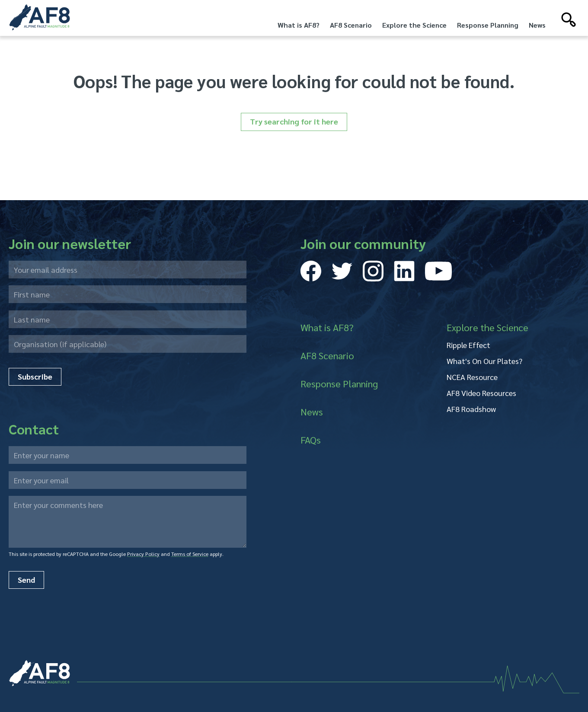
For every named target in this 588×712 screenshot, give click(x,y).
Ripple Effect (468, 345)
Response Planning (488, 25)
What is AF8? (299, 25)
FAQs (311, 440)
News (537, 25)
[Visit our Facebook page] (311, 271)
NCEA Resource (472, 377)
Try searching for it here (294, 121)
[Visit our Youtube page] (438, 271)
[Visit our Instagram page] (373, 271)
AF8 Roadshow (471, 409)
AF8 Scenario (351, 25)
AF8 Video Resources (481, 393)
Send (26, 579)
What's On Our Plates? (484, 361)
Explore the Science (414, 25)
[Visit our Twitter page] (342, 271)
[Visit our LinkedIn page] (404, 271)
